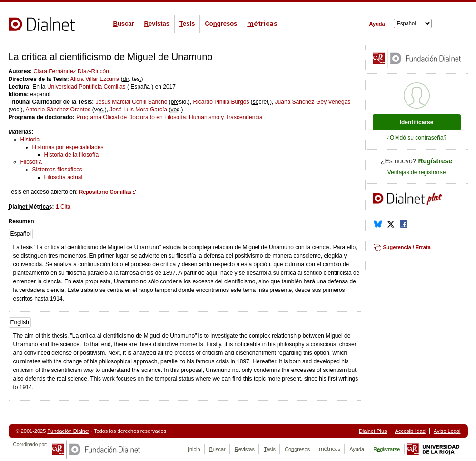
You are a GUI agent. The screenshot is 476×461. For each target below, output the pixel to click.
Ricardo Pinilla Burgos (221, 102)
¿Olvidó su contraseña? (417, 138)
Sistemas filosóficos (57, 170)
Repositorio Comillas (105, 192)
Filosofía (31, 162)
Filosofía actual (64, 177)
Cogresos (221, 24)
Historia (30, 140)
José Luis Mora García (138, 110)
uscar (124, 24)
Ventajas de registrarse (417, 172)
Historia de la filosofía (72, 155)
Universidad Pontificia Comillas (86, 87)
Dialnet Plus (373, 431)
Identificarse (417, 122)
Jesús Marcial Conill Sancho (132, 102)
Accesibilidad (410, 431)
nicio (194, 449)
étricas (262, 24)
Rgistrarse (387, 449)
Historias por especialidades (68, 147)
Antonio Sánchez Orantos (58, 110)
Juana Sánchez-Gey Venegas (313, 102)
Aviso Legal (447, 431)
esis (187, 24)
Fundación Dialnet (68, 431)
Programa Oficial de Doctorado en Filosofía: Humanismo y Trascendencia (169, 117)
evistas (157, 24)
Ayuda (377, 24)
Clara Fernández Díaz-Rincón (71, 71)
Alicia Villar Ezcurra (94, 79)
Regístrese (436, 161)
